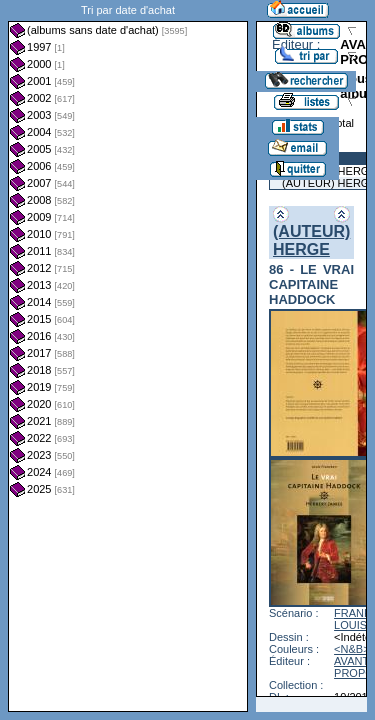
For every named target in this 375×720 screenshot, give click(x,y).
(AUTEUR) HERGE (311, 240)
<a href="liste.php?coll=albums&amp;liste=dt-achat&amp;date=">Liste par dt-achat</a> (128, 356)
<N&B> (351, 649)
